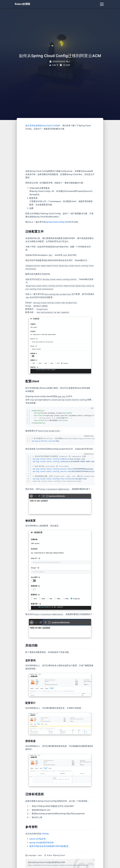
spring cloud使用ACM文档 (41, 843)
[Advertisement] (60, 150)
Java (40, 855)
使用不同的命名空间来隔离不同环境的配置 (49, 846)
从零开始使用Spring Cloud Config (43, 126)
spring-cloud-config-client (58, 222)
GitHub (46, 834)
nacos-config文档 (37, 839)
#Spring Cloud (59, 855)
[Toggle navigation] (102, 4)
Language (32, 855)
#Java (49, 855)
